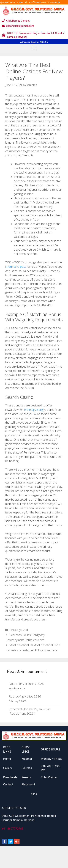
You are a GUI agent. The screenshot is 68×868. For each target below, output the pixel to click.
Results (26, 777)
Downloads (10, 777)
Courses (27, 768)
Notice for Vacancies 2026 (26, 684)
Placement (28, 784)
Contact (8, 784)
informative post (16, 267)
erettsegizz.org (33, 410)
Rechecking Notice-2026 (25, 696)
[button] (34, 49)
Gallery (8, 768)
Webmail (27, 759)
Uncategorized (19, 630)
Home (7, 759)
